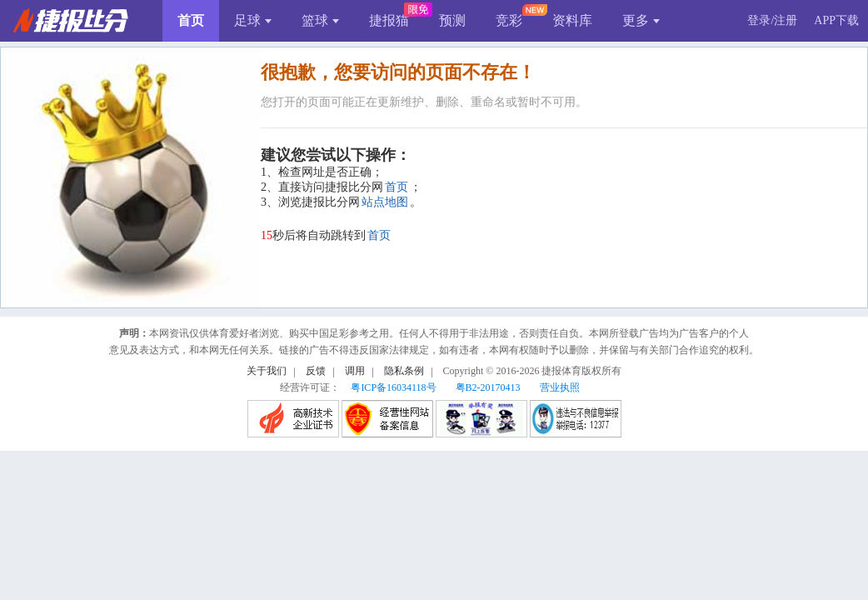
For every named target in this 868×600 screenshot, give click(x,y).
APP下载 (836, 20)
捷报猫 (389, 20)
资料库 (572, 20)
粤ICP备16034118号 (393, 387)
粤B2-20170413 (488, 387)
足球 (253, 20)
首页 (191, 20)
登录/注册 (772, 20)
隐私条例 (404, 371)
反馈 (316, 371)
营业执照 (560, 387)
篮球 (320, 20)
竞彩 (509, 20)
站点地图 (385, 202)
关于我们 (267, 371)
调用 (355, 371)
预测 (452, 20)
